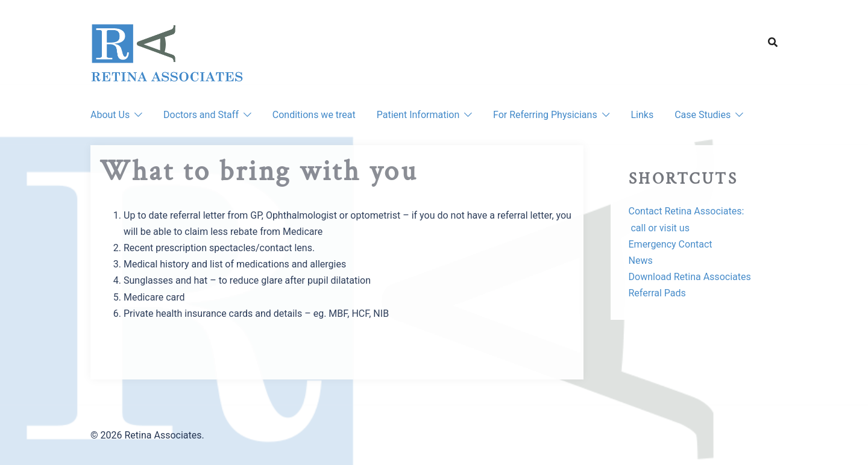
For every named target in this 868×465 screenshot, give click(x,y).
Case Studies (703, 115)
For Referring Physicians (545, 115)
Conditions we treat (314, 115)
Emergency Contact (671, 244)
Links (642, 115)
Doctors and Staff (201, 115)
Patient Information (418, 115)
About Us (110, 115)
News (641, 261)
